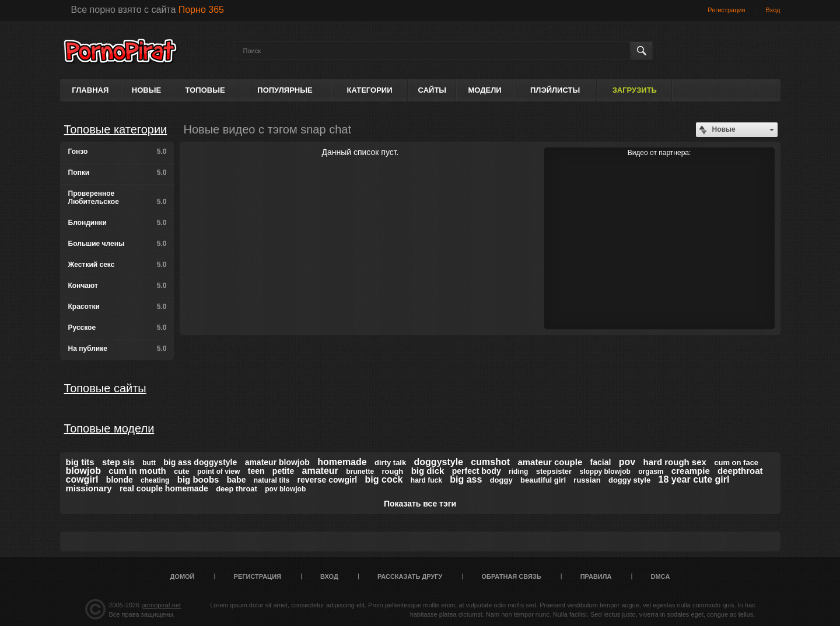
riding (518, 472)
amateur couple (550, 462)
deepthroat (740, 471)
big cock (384, 479)
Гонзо (118, 152)
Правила (596, 576)
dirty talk (390, 463)
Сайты (432, 90)
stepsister (554, 471)
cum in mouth (137, 471)
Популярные (285, 90)
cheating (155, 480)
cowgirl (82, 479)
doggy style (629, 480)
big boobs (198, 479)
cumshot (490, 462)
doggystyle (439, 462)
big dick (428, 471)
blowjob (83, 471)
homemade (342, 462)
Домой (183, 576)
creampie (691, 471)
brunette (360, 472)
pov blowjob (285, 489)
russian (587, 480)
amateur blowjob (277, 462)
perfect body (477, 471)
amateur (320, 471)
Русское (118, 328)
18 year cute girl (694, 479)
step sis (118, 462)
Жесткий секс (118, 265)
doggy (501, 480)
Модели (484, 90)
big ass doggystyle (200, 462)
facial (601, 462)
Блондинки (118, 223)
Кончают (118, 286)
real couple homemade (164, 488)
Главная (90, 90)
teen (256, 471)
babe (237, 480)
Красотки (118, 307)
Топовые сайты (105, 388)
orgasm (651, 472)
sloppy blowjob (605, 472)
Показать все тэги (420, 504)
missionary (89, 488)
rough (392, 471)
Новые (146, 90)
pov (627, 462)
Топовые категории (116, 129)
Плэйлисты (555, 90)
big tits (80, 462)
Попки (118, 173)
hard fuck (426, 480)
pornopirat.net (161, 605)
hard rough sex (675, 462)
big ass (466, 479)
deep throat (237, 489)
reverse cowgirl (328, 480)
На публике (118, 349)
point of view (218, 472)
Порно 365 (201, 10)
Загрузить (635, 90)
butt (149, 463)
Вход (773, 10)
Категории (370, 90)
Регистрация (726, 10)
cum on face (736, 463)
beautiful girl (543, 480)
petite (283, 471)
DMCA (660, 576)
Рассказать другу (410, 576)
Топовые (205, 90)
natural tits (272, 480)
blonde (120, 480)
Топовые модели (109, 428)
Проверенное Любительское (118, 198)
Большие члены (118, 244)
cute (182, 471)
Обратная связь (512, 576)
